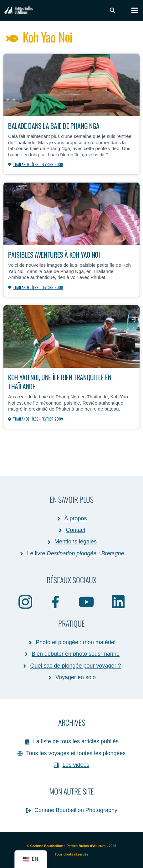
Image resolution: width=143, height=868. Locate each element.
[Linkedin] (118, 601)
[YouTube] (87, 602)
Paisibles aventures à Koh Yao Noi (54, 254)
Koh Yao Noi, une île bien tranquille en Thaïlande (60, 381)
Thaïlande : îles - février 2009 (38, 164)
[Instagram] (25, 602)
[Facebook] (56, 602)
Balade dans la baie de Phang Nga (54, 126)
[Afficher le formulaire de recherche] (112, 10)
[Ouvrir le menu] (131, 10)
